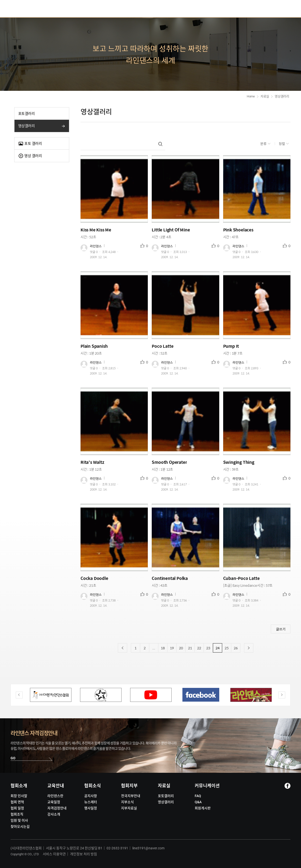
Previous (19, 695)
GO (13, 758)
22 (199, 648)
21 (190, 648)
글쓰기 (281, 629)
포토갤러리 (26, 114)
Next (282, 695)
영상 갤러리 (30, 156)
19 (172, 648)
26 (236, 648)
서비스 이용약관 (54, 854)
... (154, 648)
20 (181, 648)
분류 (264, 144)
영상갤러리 (26, 126)
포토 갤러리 (30, 144)
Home (251, 96)
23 (208, 648)
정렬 (282, 144)
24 (218, 648)
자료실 (265, 96)
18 (163, 648)
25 (227, 648)
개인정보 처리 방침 (83, 854)
